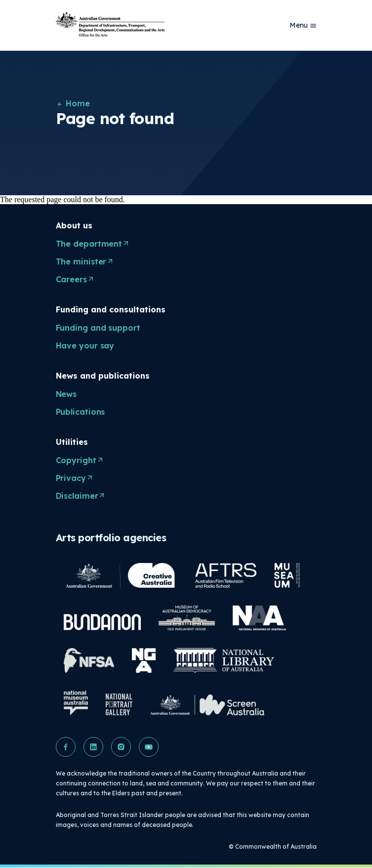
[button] (66, 747)
